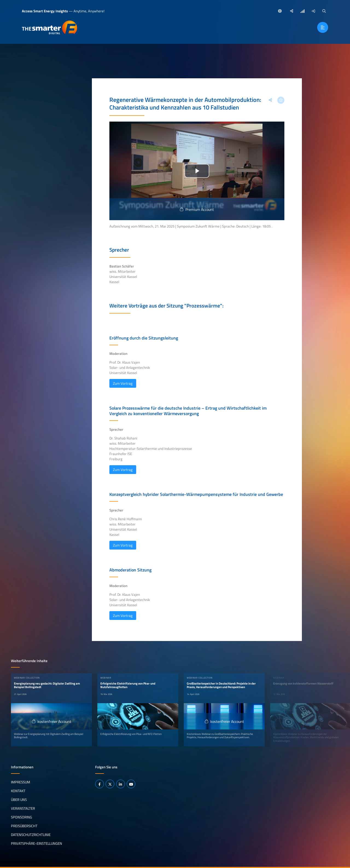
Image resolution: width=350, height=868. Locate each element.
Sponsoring (21, 817)
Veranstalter (23, 808)
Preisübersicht (24, 826)
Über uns (19, 800)
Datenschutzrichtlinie (31, 835)
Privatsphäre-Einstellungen (37, 843)
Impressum (21, 782)
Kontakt (18, 791)
